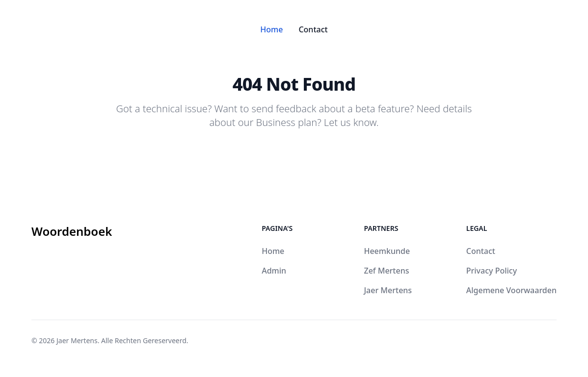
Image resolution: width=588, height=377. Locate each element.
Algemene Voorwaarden (511, 290)
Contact (313, 29)
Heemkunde (387, 251)
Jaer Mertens (388, 290)
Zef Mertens (386, 271)
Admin (274, 271)
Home (271, 29)
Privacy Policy (492, 271)
